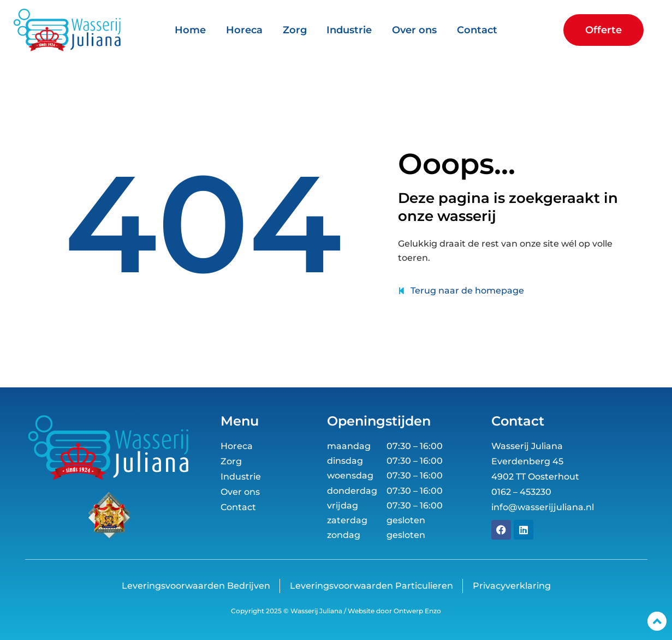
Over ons (414, 30)
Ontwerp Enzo (417, 611)
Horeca (244, 30)
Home (190, 30)
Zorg (295, 30)
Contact (477, 30)
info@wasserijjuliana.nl (543, 507)
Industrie (349, 30)
